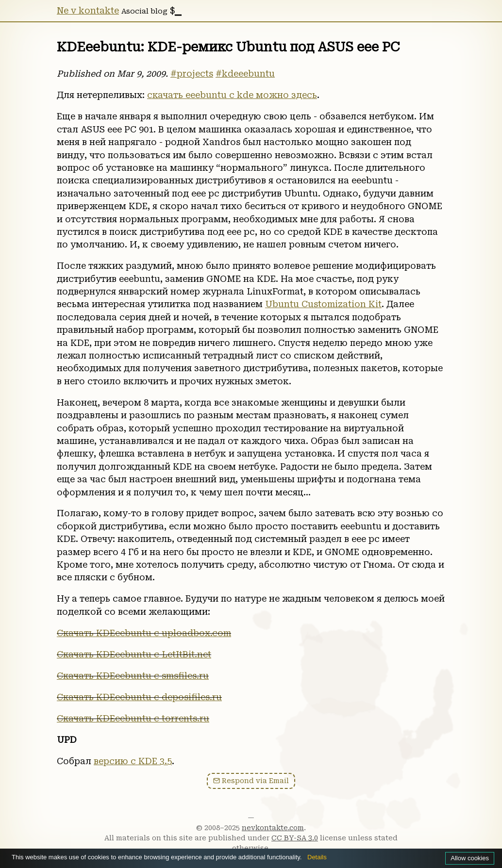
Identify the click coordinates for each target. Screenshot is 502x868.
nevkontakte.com (273, 828)
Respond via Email (251, 781)
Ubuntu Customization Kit (323, 304)
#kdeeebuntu (245, 74)
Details (317, 857)
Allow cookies (470, 858)
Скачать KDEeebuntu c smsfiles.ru (133, 676)
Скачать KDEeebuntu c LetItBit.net (134, 655)
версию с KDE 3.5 (133, 761)
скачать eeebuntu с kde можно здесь (232, 95)
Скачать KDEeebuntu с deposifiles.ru (139, 697)
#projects (192, 74)
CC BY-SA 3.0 (295, 838)
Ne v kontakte (88, 11)
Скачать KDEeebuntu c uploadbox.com (144, 633)
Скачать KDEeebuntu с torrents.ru (133, 719)
